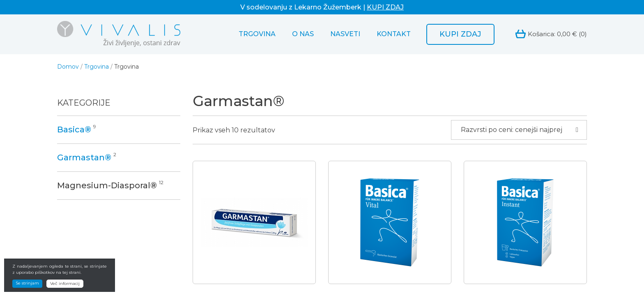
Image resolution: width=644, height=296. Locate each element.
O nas (303, 34)
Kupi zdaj (460, 34)
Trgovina (257, 34)
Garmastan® (84, 157)
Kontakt (394, 34)
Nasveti (345, 34)
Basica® (74, 129)
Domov (68, 67)
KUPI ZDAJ (385, 7)
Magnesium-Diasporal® (107, 185)
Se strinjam (27, 287)
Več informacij (65, 288)
